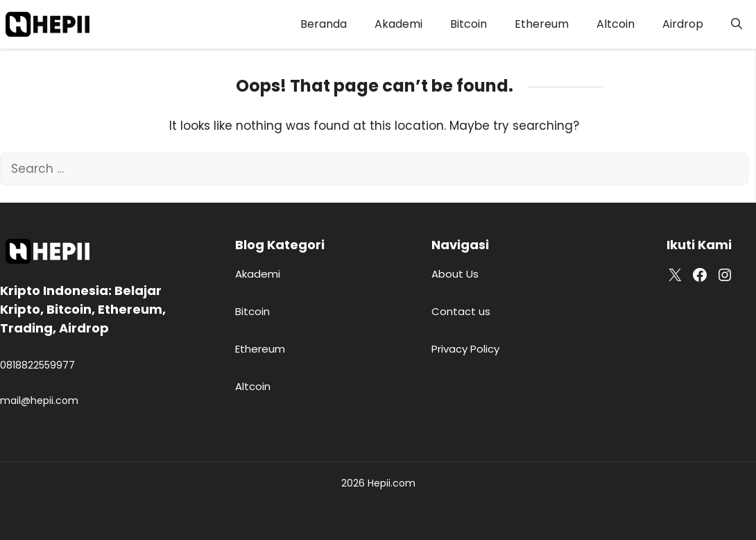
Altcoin (616, 24)
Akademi (398, 24)
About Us (455, 274)
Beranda (324, 24)
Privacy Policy (465, 349)
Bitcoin (469, 24)
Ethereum (542, 24)
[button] (737, 24)
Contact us (461, 311)
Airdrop (683, 24)
